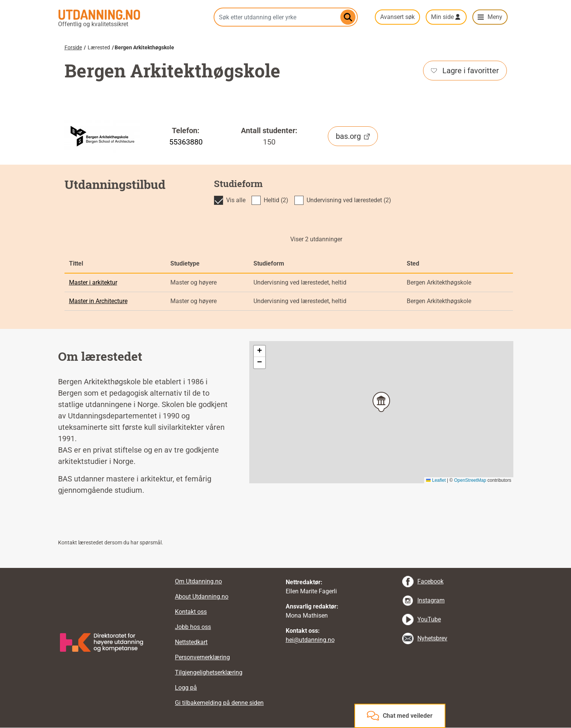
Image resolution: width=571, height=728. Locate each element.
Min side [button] (442, 17)
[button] (381, 402)
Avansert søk (397, 17)
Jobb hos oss (193, 627)
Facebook (430, 581)
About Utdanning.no (202, 597)
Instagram (431, 600)
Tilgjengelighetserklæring (209, 672)
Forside (73, 47)
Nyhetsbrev (432, 638)
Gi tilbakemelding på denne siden (219, 703)
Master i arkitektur (93, 282)
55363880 (186, 142)
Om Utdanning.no (198, 581)
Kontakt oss (191, 612)
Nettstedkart (191, 642)
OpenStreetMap (470, 480)
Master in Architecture (98, 301)
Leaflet (436, 480)
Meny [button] (495, 17)
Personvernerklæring (202, 657)
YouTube (429, 619)
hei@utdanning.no (310, 640)
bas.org (353, 136)
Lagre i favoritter (465, 71)
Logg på (186, 688)
